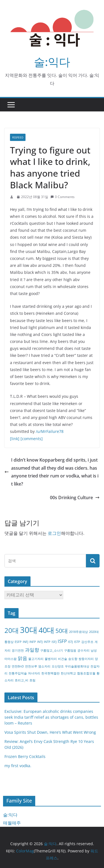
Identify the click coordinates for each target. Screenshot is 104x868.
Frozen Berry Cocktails (25, 756)
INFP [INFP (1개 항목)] (33, 642)
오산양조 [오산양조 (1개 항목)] (58, 666)
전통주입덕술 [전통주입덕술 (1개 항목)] (18, 673)
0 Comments (63, 197)
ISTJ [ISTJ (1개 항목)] (70, 642)
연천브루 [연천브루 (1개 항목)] (31, 666)
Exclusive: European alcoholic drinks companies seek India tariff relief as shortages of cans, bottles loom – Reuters (51, 717)
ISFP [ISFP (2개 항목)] (62, 641)
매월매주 (12, 823)
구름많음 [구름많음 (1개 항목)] (70, 650)
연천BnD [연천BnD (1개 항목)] (18, 666)
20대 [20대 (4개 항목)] (12, 630)
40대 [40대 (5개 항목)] (46, 630)
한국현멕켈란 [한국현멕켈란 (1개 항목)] (50, 673)
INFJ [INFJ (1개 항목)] (26, 642)
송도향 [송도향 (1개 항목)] (73, 659)
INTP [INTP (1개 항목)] (47, 642)
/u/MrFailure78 (50, 431)
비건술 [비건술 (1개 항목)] (63, 659)
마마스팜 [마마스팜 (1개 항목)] (11, 659)
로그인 (54, 533)
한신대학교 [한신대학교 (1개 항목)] (68, 673)
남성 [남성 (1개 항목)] (94, 650)
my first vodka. (18, 766)
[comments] (32, 439)
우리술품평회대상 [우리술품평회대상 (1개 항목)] (77, 666)
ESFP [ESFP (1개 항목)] (18, 642)
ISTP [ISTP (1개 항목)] (77, 642)
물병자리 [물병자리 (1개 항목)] (51, 659)
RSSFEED (18, 137)
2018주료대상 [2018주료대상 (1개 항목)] (78, 632)
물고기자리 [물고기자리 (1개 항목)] (36, 659)
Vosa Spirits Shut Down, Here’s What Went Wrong (50, 732)
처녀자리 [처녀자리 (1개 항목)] (34, 673)
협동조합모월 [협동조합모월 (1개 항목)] (86, 673)
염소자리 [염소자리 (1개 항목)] (44, 666)
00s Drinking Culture (75, 498)
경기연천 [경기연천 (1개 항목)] (18, 650)
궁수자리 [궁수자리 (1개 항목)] (83, 650)
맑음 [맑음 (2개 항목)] (22, 658)
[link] (15, 439)
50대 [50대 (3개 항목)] (62, 631)
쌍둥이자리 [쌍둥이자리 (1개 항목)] (86, 659)
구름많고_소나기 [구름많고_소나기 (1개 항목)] (52, 650)
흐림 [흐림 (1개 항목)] (32, 680)
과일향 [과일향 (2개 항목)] (32, 650)
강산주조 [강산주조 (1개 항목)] (87, 642)
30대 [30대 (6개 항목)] (29, 630)
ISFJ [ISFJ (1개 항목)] (54, 642)
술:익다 (52, 62)
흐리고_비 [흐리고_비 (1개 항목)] (21, 680)
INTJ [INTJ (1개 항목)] (40, 642)
